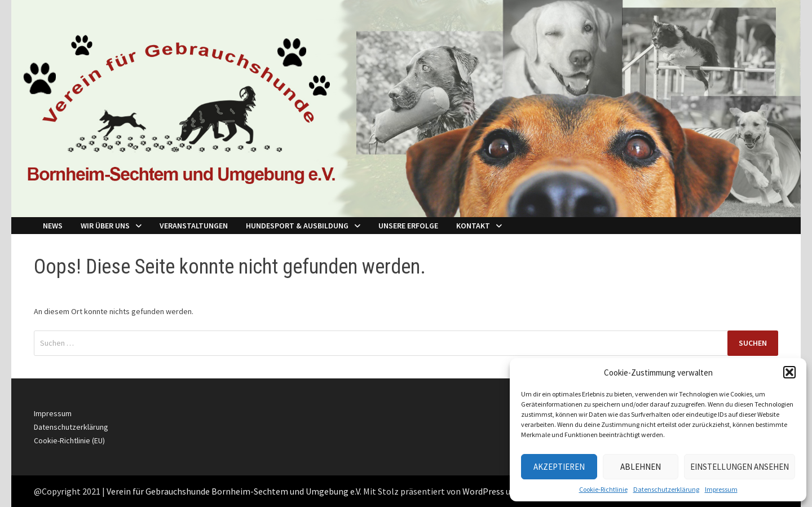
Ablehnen (641, 467)
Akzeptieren (559, 467)
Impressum (721, 489)
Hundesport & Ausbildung (297, 226)
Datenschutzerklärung (666, 489)
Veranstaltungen (194, 226)
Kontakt (473, 226)
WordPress (483, 491)
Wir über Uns (105, 226)
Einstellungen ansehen (740, 467)
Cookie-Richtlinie (603, 489)
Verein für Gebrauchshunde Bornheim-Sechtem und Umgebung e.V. (234, 491)
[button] (789, 372)
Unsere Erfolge (408, 226)
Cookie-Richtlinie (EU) (69, 440)
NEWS (53, 226)
